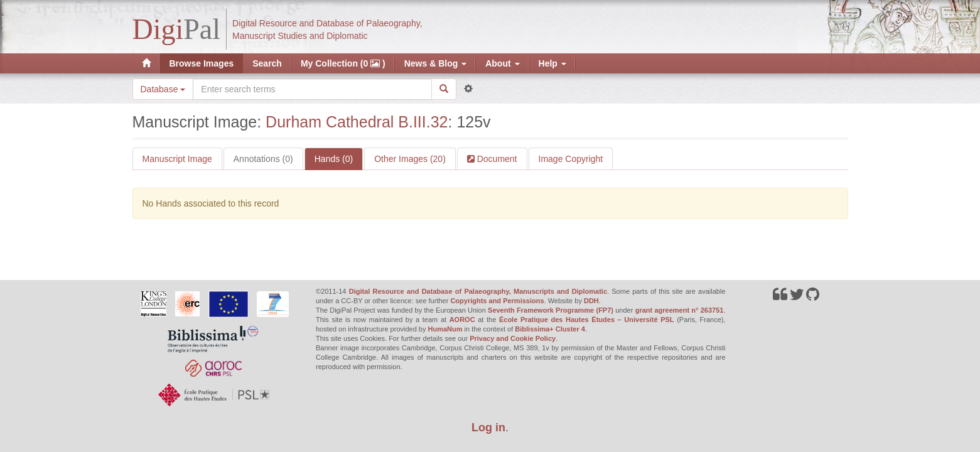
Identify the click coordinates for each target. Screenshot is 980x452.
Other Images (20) (410, 159)
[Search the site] (312, 89)
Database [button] (163, 89)
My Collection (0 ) (343, 63)
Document (496, 159)
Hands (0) (334, 159)
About (502, 63)
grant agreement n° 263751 (680, 310)
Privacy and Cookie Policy (513, 338)
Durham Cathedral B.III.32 (357, 122)
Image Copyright (571, 159)
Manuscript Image (177, 159)
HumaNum (445, 329)
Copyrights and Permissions (497, 301)
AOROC (462, 320)
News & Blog (435, 63)
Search (267, 63)
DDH (591, 301)
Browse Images (202, 63)
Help (552, 63)
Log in (488, 428)
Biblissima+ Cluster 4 (550, 329)
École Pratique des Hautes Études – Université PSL (587, 320)
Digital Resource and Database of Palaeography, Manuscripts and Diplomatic (478, 291)
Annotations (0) (263, 159)
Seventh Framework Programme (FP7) (551, 310)
